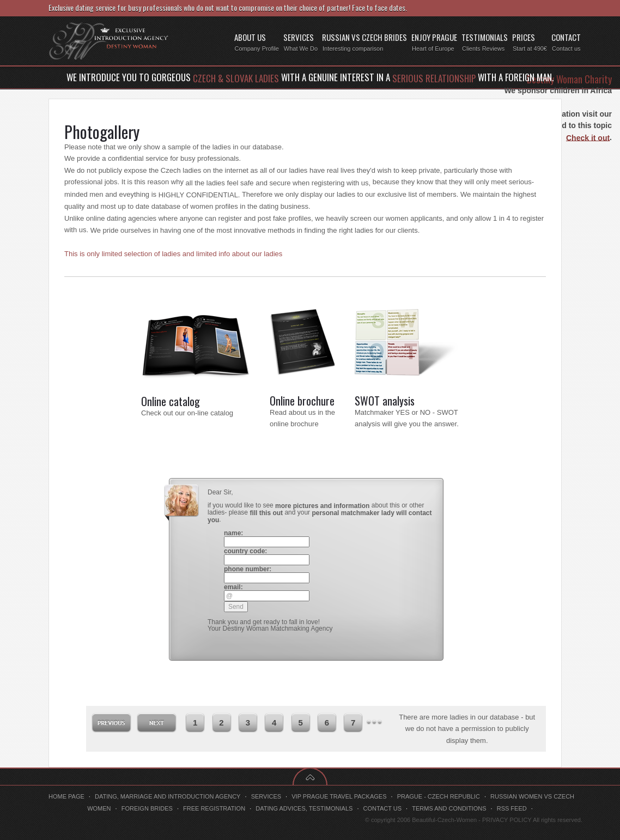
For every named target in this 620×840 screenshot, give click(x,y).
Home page (66, 796)
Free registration (214, 808)
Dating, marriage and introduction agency (168, 796)
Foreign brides (147, 808)
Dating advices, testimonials (304, 808)
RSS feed (512, 808)
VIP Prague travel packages (339, 796)
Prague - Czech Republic (439, 796)
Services (266, 796)
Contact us (383, 808)
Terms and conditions (449, 808)
